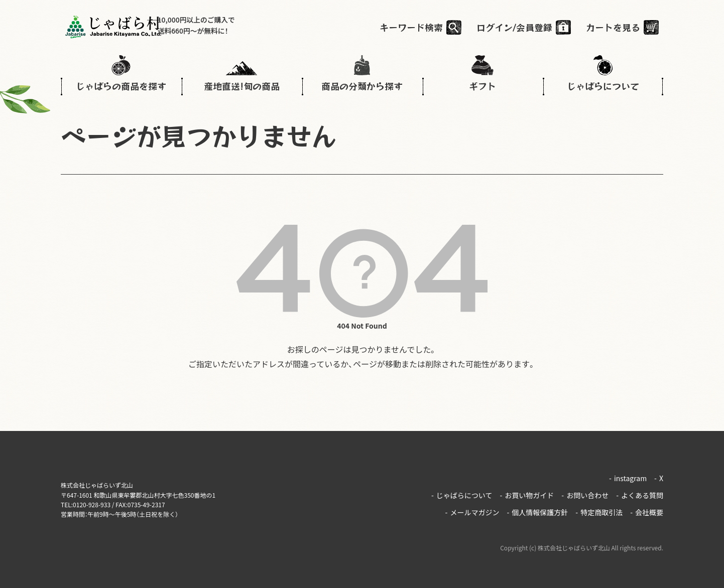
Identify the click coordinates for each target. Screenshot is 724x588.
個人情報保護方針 (537, 508)
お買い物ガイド (527, 493)
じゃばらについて (462, 493)
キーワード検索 (416, 27)
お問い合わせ (585, 493)
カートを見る (618, 27)
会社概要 (647, 508)
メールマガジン (472, 508)
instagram (628, 477)
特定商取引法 (599, 508)
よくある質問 (640, 493)
